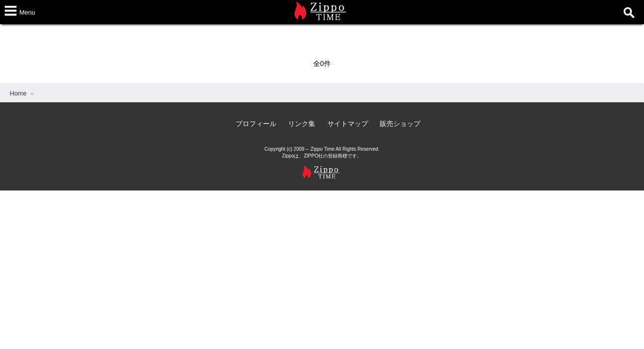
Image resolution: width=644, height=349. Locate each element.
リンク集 (302, 124)
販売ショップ (400, 124)
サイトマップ (348, 124)
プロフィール (256, 124)
